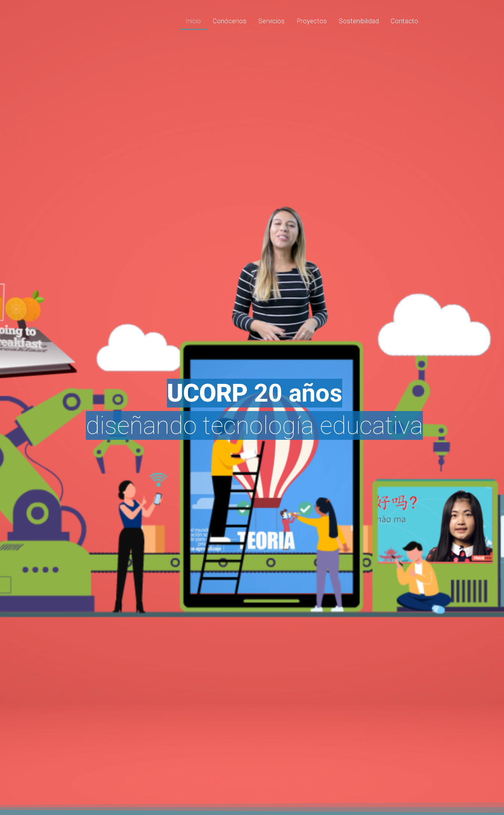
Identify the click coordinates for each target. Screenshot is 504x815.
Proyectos (312, 21)
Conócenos (230, 21)
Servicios (271, 21)
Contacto (404, 21)
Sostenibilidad (359, 21)
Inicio (193, 21)
